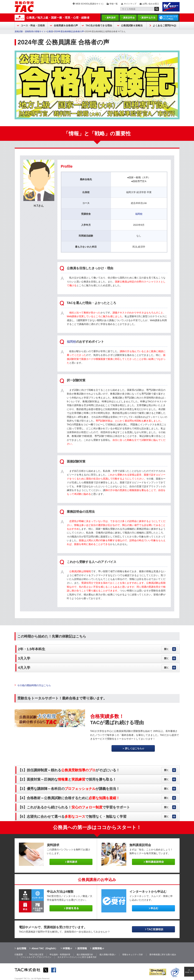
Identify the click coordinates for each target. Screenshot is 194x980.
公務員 (50, 31)
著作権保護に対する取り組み (163, 955)
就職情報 (97, 948)
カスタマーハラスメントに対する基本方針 (77, 957)
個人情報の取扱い (108, 955)
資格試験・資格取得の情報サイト (30, 31)
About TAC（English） (44, 948)
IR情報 (66, 948)
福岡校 (139, 214)
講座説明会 (129, 18)
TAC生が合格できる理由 (99, 25)
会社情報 (21, 948)
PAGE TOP (189, 972)
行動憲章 (19, 955)
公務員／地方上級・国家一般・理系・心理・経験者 (58, 18)
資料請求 (111, 18)
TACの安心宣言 (36, 955)
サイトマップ (130, 4)
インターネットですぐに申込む (170, 18)
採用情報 (82, 948)
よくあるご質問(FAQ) (164, 25)
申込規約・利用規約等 (60, 955)
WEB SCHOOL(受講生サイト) (89, 4)
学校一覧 (114, 4)
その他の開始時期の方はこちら (34, 685)
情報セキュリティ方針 (133, 955)
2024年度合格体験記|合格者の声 (69, 31)
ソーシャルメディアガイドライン (36, 957)
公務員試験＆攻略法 (132, 25)
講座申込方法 (148, 18)
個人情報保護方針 (85, 955)
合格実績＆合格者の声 (66, 25)
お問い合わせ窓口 (151, 4)
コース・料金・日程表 (33, 25)
